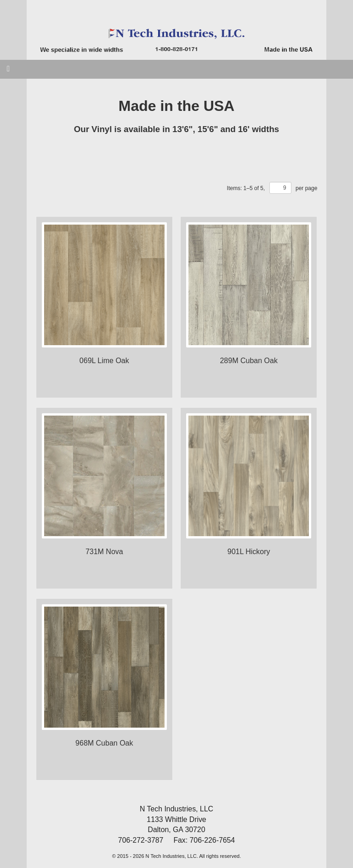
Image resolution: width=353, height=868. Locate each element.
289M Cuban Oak (248, 361)
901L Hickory (249, 552)
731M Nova (104, 552)
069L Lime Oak (104, 361)
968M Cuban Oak (104, 743)
